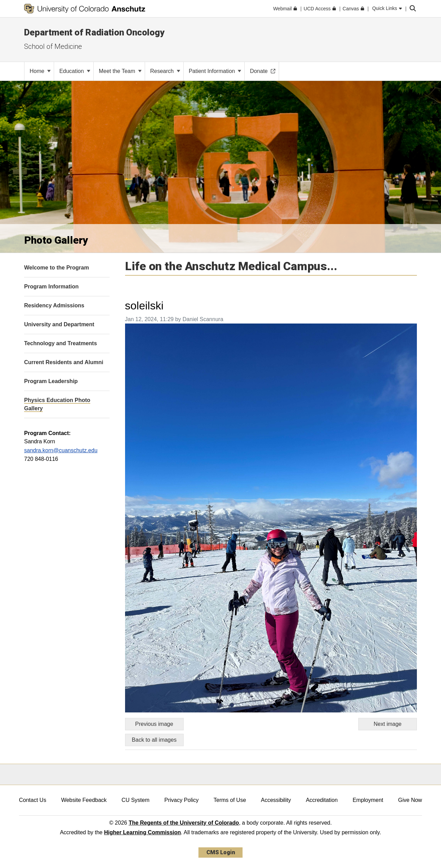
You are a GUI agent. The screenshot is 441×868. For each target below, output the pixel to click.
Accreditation (322, 800)
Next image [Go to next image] (388, 724)
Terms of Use (230, 800)
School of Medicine (53, 46)
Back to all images (154, 740)
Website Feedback (84, 800)
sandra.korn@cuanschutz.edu (61, 450)
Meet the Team (120, 71)
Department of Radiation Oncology (94, 32)
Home (40, 71)
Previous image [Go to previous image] (154, 724)
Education (75, 71)
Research (165, 71)
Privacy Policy (182, 800)
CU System (136, 800)
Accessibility (276, 800)
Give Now (410, 800)
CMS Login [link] (221, 852)
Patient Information (215, 71)
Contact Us (33, 800)
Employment (368, 800)
